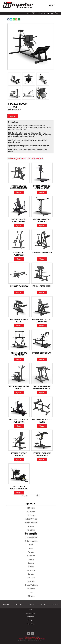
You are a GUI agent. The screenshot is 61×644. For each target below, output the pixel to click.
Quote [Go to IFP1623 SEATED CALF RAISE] (42, 426)
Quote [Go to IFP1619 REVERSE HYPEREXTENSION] (42, 393)
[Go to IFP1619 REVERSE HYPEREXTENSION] (42, 373)
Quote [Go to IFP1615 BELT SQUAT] (42, 359)
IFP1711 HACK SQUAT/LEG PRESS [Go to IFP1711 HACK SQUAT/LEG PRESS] (19, 487)
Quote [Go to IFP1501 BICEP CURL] (42, 292)
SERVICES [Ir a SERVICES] (31, 605)
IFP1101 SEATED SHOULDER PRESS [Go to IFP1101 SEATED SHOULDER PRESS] (19, 186)
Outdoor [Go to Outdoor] (31, 589)
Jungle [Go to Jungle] (31, 559)
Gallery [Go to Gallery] (18, 605)
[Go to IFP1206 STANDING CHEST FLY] (42, 206)
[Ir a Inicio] (18, 8)
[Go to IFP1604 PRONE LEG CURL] (19, 307)
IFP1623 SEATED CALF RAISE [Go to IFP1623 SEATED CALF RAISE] (42, 420)
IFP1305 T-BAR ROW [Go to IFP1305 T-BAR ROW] (19, 286)
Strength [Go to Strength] (30, 533)
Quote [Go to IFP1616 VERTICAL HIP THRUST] (19, 393)
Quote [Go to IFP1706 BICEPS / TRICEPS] (19, 459)
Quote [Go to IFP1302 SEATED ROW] (42, 259)
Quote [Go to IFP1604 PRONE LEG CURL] (19, 326)
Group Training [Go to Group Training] (31, 585)
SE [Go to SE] (31, 592)
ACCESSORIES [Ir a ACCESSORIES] (30, 613)
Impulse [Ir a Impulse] (6, 605)
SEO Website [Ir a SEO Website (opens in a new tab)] (22, 641)
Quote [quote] (13, 116)
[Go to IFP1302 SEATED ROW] (42, 240)
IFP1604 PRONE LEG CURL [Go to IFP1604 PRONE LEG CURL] (19, 320)
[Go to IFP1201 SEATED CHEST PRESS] (19, 206)
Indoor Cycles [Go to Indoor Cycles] (31, 519)
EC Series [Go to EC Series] (31, 512)
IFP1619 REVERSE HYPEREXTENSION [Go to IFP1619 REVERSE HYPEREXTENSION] (42, 387)
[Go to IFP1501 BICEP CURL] (42, 273)
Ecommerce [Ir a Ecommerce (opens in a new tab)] (30, 641)
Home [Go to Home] (31, 610)
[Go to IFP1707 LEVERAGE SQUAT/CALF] (42, 440)
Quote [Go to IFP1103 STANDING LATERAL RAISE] (42, 192)
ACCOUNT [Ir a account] (31, 13)
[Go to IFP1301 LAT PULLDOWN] (19, 240)
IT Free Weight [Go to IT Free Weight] (31, 537)
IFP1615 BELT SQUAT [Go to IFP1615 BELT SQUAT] (42, 353)
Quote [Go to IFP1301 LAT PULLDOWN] (19, 259)
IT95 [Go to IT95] (31, 545)
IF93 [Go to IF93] (31, 548)
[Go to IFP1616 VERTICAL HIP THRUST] (19, 373)
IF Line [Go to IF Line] (31, 567)
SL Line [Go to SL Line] (31, 574)
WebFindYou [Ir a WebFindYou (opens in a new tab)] (39, 641)
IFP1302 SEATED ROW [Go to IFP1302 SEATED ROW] (42, 253)
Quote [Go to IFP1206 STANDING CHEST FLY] (42, 226)
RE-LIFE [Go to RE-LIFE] (31, 581)
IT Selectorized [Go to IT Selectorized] (31, 541)
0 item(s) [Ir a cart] (40, 13)
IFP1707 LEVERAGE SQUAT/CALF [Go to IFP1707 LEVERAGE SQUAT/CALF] (42, 454)
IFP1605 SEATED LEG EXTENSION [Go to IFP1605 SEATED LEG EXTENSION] (42, 320)
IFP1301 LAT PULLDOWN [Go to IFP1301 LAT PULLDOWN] (19, 253)
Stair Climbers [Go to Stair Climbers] (31, 523)
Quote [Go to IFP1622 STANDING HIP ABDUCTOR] (19, 426)
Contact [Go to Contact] (30, 617)
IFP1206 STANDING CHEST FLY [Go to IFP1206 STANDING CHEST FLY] (42, 220)
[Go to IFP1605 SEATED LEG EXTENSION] (42, 307)
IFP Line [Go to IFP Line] (31, 578)
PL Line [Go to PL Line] (31, 552)
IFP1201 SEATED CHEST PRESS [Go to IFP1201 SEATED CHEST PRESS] (19, 220)
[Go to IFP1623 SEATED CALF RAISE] (42, 407)
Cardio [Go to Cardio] (30, 504)
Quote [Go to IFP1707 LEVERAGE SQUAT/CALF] (42, 459)
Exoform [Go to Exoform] (31, 556)
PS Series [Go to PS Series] (31, 530)
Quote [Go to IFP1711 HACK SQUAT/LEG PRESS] (19, 493)
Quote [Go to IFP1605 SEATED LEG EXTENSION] (42, 326)
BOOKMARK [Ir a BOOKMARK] (30, 624)
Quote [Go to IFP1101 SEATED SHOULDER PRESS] (19, 192)
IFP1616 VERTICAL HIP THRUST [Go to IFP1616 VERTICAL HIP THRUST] (19, 387)
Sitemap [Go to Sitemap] (30, 620)
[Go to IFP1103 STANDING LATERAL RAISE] (42, 173)
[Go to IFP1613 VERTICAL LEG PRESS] (19, 340)
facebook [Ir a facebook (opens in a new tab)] (50, 13)
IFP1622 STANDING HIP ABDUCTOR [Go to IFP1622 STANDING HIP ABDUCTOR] (19, 420)
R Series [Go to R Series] (31, 508)
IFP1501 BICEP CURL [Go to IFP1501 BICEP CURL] (42, 286)
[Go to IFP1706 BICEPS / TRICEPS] (19, 440)
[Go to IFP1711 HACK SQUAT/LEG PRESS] (19, 474)
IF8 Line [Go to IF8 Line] (31, 596)
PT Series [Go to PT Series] (31, 515)
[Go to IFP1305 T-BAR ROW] (19, 273)
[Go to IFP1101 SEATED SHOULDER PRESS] (19, 173)
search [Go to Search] (45, 13)
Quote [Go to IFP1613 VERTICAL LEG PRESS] (19, 359)
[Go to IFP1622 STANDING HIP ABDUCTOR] (19, 407)
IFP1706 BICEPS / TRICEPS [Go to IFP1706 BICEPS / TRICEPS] (19, 454)
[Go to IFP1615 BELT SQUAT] (42, 340)
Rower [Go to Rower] (31, 526)
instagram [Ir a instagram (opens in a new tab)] (48, 13)
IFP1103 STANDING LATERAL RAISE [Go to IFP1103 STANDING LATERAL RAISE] (42, 186)
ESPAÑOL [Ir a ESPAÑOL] (55, 13)
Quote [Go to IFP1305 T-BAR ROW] (19, 292)
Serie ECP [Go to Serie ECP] (31, 570)
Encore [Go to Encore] (31, 563)
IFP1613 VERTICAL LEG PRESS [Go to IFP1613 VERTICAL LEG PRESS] (19, 354)
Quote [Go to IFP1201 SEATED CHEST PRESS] (19, 226)
